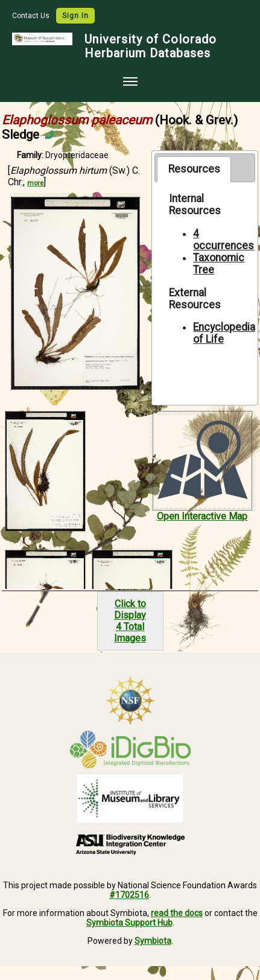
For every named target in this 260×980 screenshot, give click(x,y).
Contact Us (32, 16)
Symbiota (153, 941)
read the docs (177, 913)
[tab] (194, 169)
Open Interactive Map (202, 516)
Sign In (75, 16)
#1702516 (129, 895)
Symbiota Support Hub (129, 923)
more (35, 183)
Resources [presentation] (194, 169)
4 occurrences (224, 240)
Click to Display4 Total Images (130, 621)
